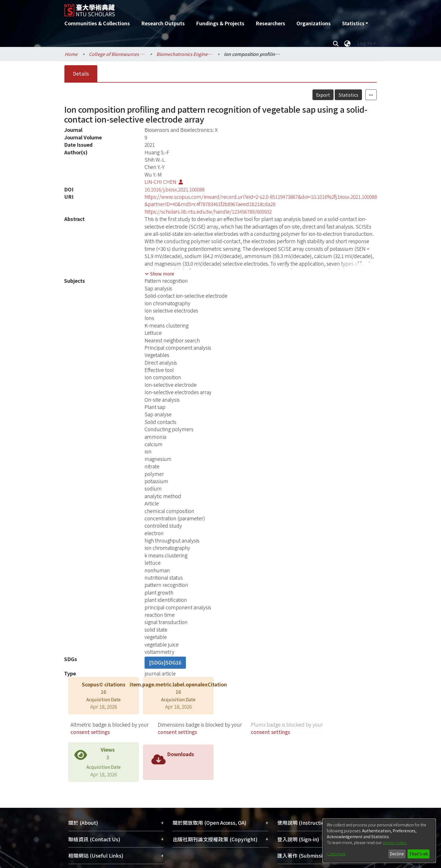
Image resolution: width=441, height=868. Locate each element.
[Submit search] (336, 43)
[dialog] (379, 841)
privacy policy (394, 842)
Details (81, 74)
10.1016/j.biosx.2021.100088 (175, 189)
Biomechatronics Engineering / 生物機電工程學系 (184, 54)
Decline (397, 854)
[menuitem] (355, 23)
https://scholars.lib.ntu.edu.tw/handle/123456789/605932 (208, 212)
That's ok (418, 854)
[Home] (190, 8)
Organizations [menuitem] (314, 23)
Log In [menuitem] (365, 43)
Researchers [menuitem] (270, 23)
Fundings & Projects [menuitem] (220, 23)
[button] (159, 273)
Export (323, 95)
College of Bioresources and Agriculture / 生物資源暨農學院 (117, 54)
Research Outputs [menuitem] (163, 23)
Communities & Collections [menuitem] (97, 23)
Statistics (348, 95)
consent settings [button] (90, 732)
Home (71, 54)
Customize (336, 854)
